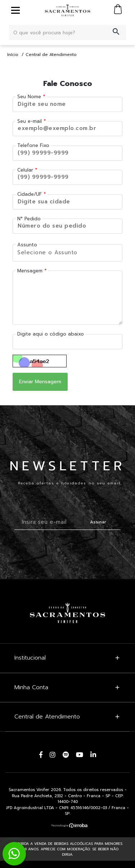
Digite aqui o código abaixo (51, 334)
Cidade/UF (30, 194)
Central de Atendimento (51, 55)
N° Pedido (29, 219)
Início (13, 55)
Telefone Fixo (33, 145)
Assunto (27, 245)
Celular (25, 170)
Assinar (98, 522)
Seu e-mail (30, 121)
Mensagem (30, 271)
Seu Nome (29, 97)
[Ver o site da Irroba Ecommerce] (68, 825)
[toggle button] (15, 10)
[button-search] (116, 33)
